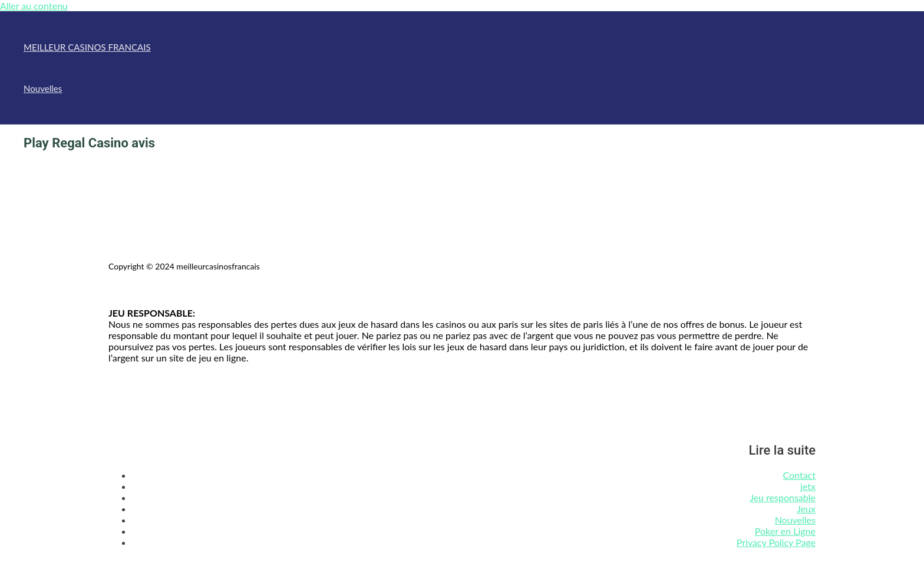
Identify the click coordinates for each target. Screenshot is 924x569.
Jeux (806, 509)
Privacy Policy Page (776, 542)
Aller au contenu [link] (34, 6)
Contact (799, 475)
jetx (808, 486)
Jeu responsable (783, 497)
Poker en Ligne (785, 531)
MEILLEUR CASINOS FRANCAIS (87, 47)
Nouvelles (43, 88)
